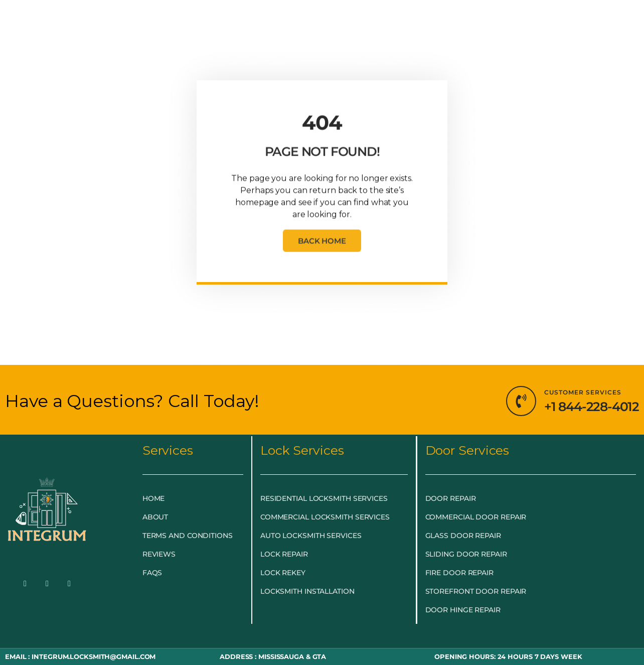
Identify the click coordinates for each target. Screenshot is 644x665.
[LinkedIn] (69, 584)
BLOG (378, 21)
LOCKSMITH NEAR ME (453, 22)
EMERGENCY (120, 22)
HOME (64, 21)
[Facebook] (25, 584)
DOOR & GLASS (317, 22)
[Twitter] (47, 584)
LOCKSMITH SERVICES (215, 22)
